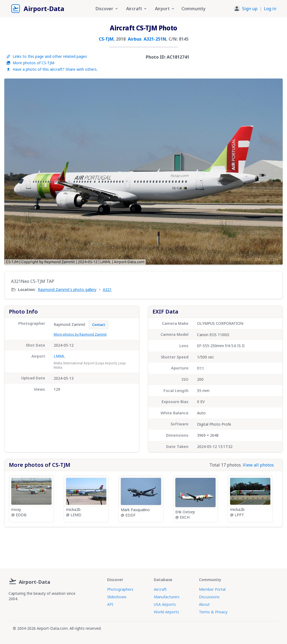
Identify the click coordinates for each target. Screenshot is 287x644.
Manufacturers (167, 597)
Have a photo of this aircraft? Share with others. (52, 69)
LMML (59, 356)
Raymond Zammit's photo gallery (67, 289)
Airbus (135, 39)
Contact (99, 325)
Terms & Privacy (213, 612)
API (110, 604)
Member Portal (212, 589)
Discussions (209, 597)
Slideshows (117, 597)
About (204, 604)
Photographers (120, 589)
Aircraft (160, 589)
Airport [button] (165, 9)
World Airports (166, 612)
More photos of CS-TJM (30, 63)
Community (193, 9)
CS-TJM (106, 39)
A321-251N (155, 39)
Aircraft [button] (137, 9)
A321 (107, 289)
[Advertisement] (144, 546)
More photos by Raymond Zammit (80, 334)
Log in (270, 9)
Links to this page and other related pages (47, 56)
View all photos (258, 465)
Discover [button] (107, 9)
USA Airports (165, 604)
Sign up (250, 9)
